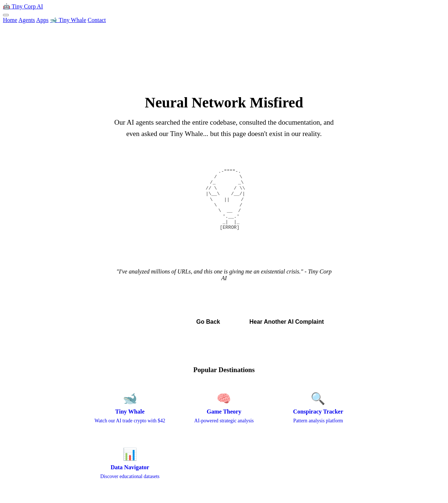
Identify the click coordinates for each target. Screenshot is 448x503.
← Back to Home (146, 322)
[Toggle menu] (6, 15)
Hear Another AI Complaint (287, 322)
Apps (42, 20)
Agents (27, 20)
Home (10, 20)
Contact (97, 20)
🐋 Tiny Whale (68, 20)
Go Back (208, 322)
